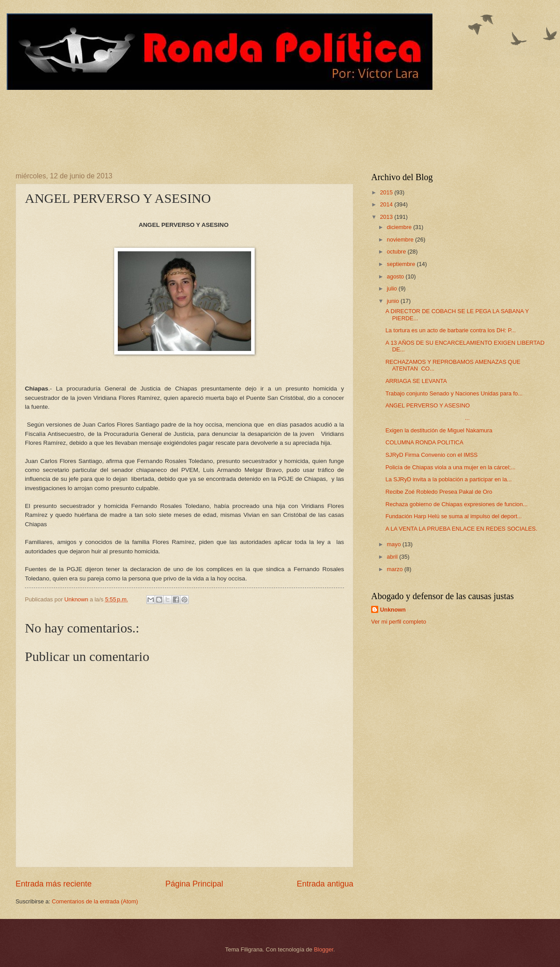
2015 (387, 192)
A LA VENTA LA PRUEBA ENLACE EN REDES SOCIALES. (461, 529)
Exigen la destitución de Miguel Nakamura (439, 430)
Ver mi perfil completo (399, 622)
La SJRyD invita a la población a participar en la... (448, 479)
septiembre (402, 264)
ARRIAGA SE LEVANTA (416, 381)
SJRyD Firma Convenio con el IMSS (432, 455)
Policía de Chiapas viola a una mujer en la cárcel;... (450, 467)
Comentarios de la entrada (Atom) (95, 901)
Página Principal (194, 884)
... (428, 418)
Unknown (393, 610)
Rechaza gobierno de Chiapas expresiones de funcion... (456, 504)
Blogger (324, 949)
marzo (395, 569)
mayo (394, 544)
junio (394, 301)
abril (393, 557)
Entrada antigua (325, 884)
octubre (397, 252)
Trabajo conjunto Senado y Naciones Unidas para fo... (454, 393)
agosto (396, 276)
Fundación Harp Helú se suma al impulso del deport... (454, 516)
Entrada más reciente (54, 884)
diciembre (400, 227)
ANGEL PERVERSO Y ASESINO (428, 405)
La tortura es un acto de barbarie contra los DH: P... (450, 330)
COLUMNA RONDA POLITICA (424, 442)
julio (392, 288)
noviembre (401, 240)
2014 (387, 204)
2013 (387, 217)
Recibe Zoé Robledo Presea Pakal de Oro (439, 492)
